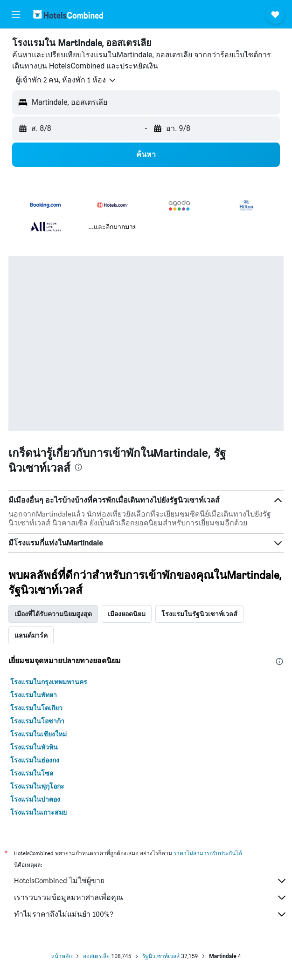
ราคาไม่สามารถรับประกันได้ (208, 853)
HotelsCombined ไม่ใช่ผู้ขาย (151, 881)
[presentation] (78, 467)
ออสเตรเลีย (96, 956)
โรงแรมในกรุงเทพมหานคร (49, 682)
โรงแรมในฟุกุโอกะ (37, 786)
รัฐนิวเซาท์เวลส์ (161, 956)
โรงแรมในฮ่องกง (35, 760)
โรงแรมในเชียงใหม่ (38, 734)
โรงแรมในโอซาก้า (37, 721)
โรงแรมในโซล (32, 773)
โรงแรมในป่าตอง (35, 799)
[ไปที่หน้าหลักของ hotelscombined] (68, 14)
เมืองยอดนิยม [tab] (127, 614)
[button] (16, 14)
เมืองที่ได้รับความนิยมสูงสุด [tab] (53, 614)
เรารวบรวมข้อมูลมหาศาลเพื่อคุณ (151, 898)
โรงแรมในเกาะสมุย (38, 812)
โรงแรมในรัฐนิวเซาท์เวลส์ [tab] (199, 614)
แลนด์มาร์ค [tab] (31, 635)
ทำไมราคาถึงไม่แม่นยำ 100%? (151, 914)
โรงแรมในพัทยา (34, 695)
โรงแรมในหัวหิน (34, 747)
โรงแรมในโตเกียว (36, 708)
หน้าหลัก (61, 956)
